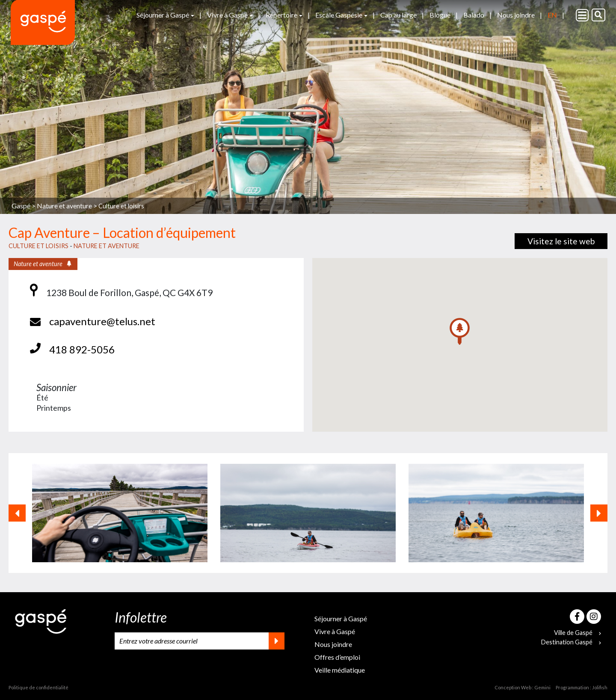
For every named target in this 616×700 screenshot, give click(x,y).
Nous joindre (516, 15)
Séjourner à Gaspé (163, 15)
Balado (474, 15)
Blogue (440, 15)
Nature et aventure (107, 246)
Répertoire (281, 15)
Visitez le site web (561, 241)
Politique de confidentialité (38, 687)
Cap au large (398, 15)
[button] (460, 331)
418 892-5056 (82, 349)
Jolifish (600, 687)
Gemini (542, 687)
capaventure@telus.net (102, 321)
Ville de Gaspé (577, 633)
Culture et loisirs (121, 206)
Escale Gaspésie (339, 15)
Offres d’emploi (337, 657)
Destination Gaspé (571, 642)
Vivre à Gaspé (227, 15)
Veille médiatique (340, 670)
